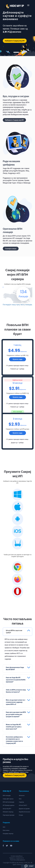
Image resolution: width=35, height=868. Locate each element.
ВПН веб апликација (8, 801)
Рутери (21, 814)
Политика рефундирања (17, 859)
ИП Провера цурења (9, 804)
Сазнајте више (11, 249)
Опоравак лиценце (8, 833)
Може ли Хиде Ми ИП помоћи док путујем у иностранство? (14, 726)
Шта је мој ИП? (7, 808)
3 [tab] (21, 52)
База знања (6, 829)
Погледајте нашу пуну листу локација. (17, 304)
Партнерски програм (9, 814)
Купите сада (18, 358)
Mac (20, 798)
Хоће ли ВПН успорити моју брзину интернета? (16, 690)
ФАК (4, 826)
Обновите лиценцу (8, 811)
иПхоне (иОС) (23, 804)
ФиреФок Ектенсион (25, 811)
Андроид (21, 801)
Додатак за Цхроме (24, 808)
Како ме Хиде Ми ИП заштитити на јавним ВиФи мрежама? (16, 679)
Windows (22, 795)
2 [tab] (20, 52)
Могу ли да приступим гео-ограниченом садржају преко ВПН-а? (16, 701)
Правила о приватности (17, 857)
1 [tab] (16, 52)
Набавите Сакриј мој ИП (15, 41)
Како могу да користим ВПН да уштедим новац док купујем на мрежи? (16, 713)
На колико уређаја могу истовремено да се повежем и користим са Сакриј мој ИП (14, 739)
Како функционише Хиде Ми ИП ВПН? (15, 668)
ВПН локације (7, 795)
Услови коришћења (17, 855)
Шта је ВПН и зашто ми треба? (14, 631)
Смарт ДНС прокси (8, 798)
